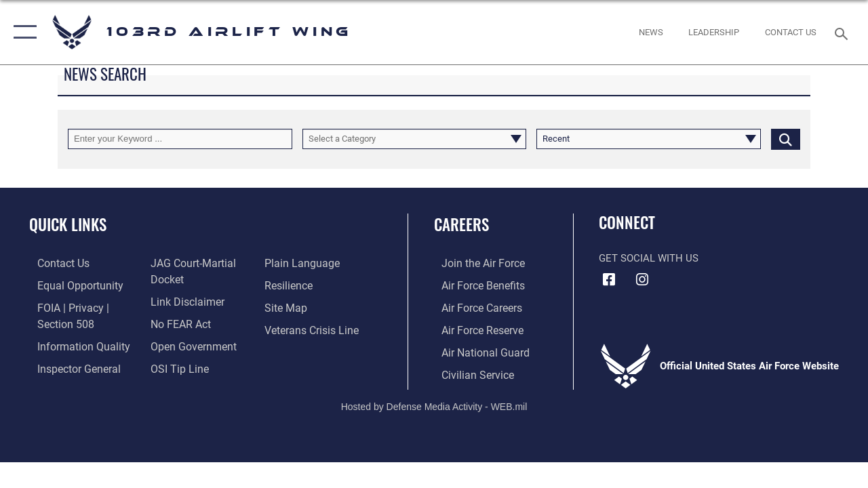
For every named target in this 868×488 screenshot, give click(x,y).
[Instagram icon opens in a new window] (642, 280)
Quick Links (68, 225)
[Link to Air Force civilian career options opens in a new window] (469, 371)
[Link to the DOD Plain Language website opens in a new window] (301, 263)
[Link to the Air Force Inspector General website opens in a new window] (69, 365)
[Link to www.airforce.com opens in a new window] (474, 263)
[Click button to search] (786, 139)
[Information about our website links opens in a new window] (183, 300)
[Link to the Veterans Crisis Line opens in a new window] (312, 328)
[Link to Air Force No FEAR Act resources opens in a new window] (177, 322)
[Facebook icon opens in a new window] (609, 280)
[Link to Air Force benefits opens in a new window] (474, 285)
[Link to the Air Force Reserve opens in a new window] (474, 328)
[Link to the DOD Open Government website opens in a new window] (188, 344)
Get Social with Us (649, 258)
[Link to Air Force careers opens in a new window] (474, 306)
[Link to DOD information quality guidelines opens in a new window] (73, 344)
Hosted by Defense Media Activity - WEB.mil (434, 403)
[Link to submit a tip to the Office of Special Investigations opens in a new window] (175, 365)
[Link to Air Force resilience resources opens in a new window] (290, 285)
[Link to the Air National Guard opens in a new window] (476, 350)
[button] (22, 32)
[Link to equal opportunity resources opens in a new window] (70, 285)
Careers (461, 225)
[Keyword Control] (180, 139)
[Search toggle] (844, 32)
